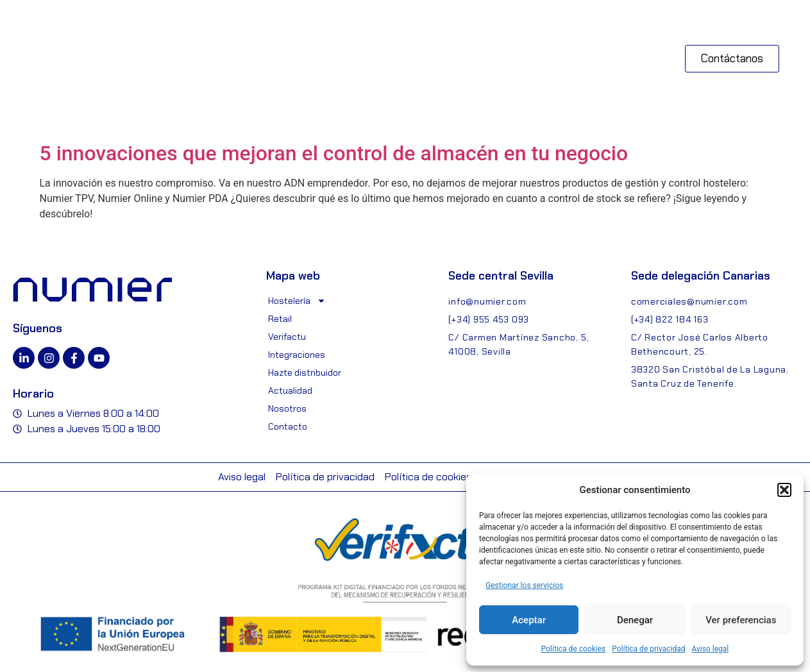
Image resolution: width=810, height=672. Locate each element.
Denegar (635, 620)
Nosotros (287, 408)
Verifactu (287, 337)
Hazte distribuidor (305, 373)
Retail (280, 319)
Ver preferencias (741, 620)
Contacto (288, 426)
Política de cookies (574, 649)
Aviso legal (710, 649)
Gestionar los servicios (524, 585)
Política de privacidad (648, 649)
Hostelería (297, 301)
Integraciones (297, 355)
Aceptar (529, 620)
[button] (784, 490)
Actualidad (290, 391)
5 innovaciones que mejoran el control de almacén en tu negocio (334, 153)
